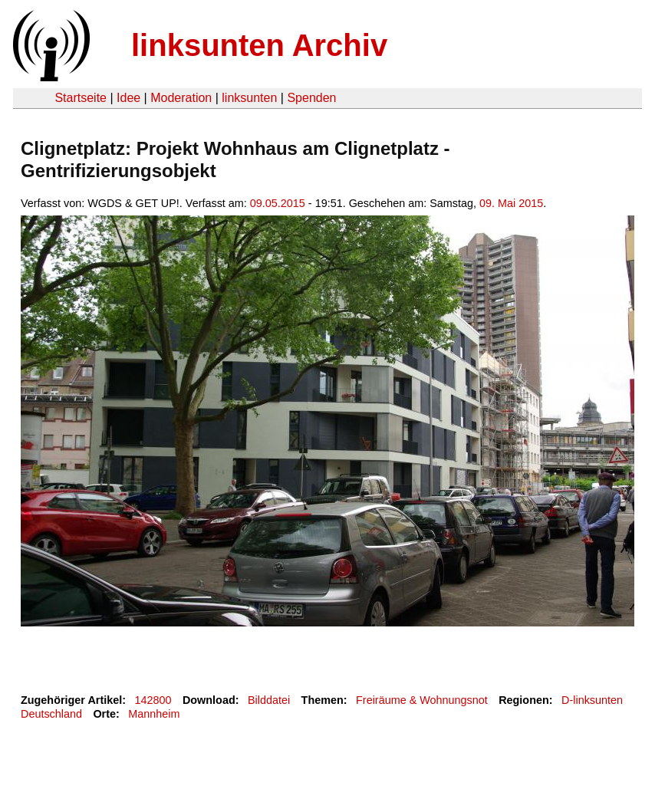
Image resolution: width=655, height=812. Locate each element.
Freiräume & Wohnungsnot (422, 700)
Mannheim (154, 714)
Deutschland (51, 714)
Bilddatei (269, 700)
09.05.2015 (278, 203)
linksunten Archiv (259, 45)
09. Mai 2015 (511, 203)
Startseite (81, 98)
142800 (153, 700)
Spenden (311, 98)
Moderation (181, 98)
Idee (128, 98)
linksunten (249, 98)
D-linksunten (592, 700)
